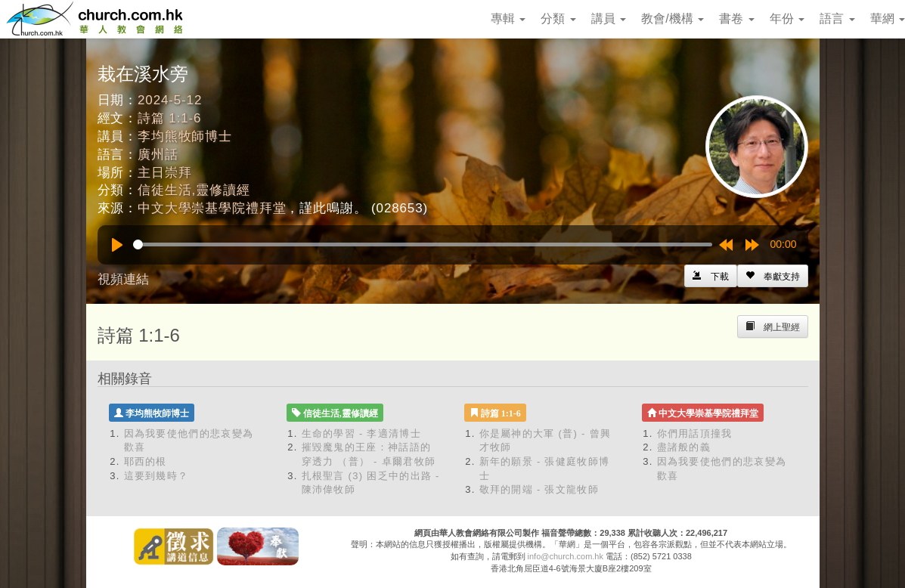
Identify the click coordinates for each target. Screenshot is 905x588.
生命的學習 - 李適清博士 (361, 433)
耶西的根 (146, 461)
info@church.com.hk (566, 556)
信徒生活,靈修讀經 (194, 190)
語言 (837, 19)
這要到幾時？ (157, 476)
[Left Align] (773, 276)
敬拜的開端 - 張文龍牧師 (539, 489)
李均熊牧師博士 (185, 136)
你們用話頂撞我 (695, 433)
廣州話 (158, 155)
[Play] (117, 245)
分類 (558, 19)
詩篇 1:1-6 (169, 118)
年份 (787, 19)
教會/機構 (673, 19)
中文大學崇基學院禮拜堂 (212, 208)
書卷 (736, 19)
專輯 (508, 19)
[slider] (423, 244)
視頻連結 (123, 279)
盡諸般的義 (684, 447)
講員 (609, 19)
